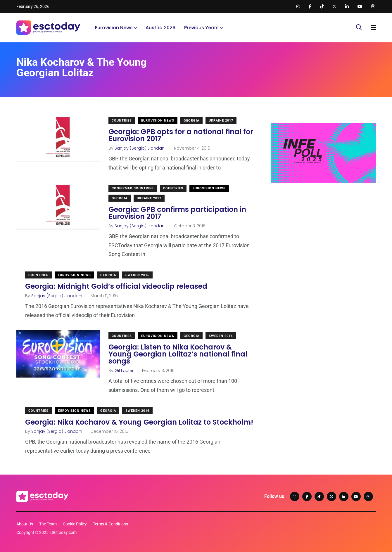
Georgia (191, 121)
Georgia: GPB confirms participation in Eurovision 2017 (177, 213)
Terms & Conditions (110, 524)
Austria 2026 (160, 28)
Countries (122, 121)
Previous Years (201, 28)
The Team (48, 524)
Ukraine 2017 (221, 121)
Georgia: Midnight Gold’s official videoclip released (116, 286)
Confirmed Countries (133, 188)
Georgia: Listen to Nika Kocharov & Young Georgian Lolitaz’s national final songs (178, 354)
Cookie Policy (75, 524)
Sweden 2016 (137, 275)
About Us (25, 524)
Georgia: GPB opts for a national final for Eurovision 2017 (181, 135)
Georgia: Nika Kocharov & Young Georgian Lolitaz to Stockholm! (139, 422)
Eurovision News (114, 28)
